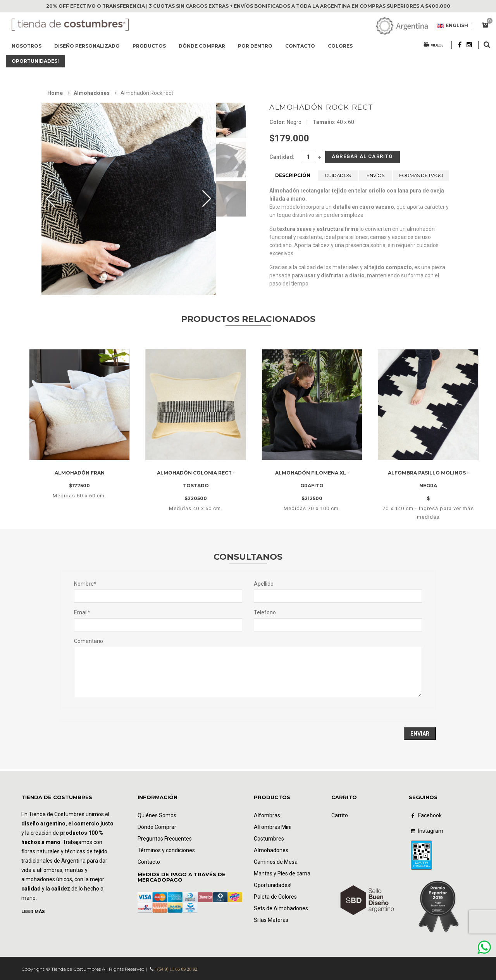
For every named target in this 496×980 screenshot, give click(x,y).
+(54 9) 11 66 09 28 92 (176, 969)
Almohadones (92, 93)
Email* (82, 612)
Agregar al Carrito (350, 158)
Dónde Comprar (157, 827)
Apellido (264, 584)
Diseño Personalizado (87, 46)
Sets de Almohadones (281, 908)
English (452, 26)
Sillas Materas (271, 920)
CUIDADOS (338, 178)
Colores (340, 46)
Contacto (300, 46)
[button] (207, 199)
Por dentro (255, 46)
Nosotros (27, 46)
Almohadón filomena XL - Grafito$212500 (312, 486)
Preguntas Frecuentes (165, 839)
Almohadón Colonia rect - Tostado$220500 (196, 486)
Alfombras (267, 815)
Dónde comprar (202, 46)
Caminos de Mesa (276, 862)
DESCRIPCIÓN (293, 178)
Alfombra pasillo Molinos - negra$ (428, 486)
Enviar (420, 734)
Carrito (340, 815)
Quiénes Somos (157, 815)
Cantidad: (282, 157)
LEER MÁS (33, 911)
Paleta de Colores (275, 897)
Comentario (89, 641)
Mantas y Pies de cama (282, 873)
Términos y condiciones (166, 850)
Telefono (265, 612)
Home (55, 93)
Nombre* (85, 584)
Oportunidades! (35, 61)
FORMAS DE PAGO (421, 178)
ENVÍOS (375, 178)
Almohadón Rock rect (321, 107)
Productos (149, 46)
